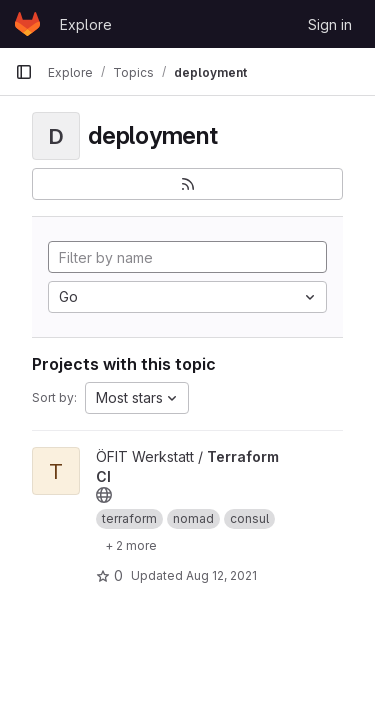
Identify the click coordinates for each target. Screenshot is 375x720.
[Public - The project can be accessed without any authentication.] (104, 495)
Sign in (330, 24)
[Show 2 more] (131, 545)
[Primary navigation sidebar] (24, 72)
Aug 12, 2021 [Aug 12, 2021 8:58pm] (221, 575)
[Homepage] (27, 24)
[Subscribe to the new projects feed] (187, 184)
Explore (86, 24)
